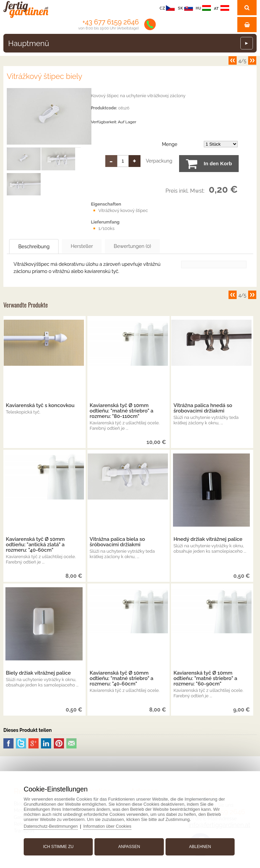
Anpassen (129, 845)
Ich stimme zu (60, 845)
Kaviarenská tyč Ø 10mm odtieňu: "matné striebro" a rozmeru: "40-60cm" (122, 679)
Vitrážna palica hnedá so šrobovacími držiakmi (203, 408)
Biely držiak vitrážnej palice (38, 673)
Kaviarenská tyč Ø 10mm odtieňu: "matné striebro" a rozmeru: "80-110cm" (122, 411)
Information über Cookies (112, 825)
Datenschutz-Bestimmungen (54, 825)
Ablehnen (199, 845)
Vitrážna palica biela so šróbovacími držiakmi (117, 542)
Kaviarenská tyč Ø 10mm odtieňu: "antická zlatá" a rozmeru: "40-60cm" (35, 545)
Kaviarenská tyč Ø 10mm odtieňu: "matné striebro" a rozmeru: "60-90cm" (205, 679)
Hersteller (94, 246)
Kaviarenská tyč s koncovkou (40, 406)
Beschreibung (39, 247)
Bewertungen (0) (152, 246)
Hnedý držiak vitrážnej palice (208, 539)
